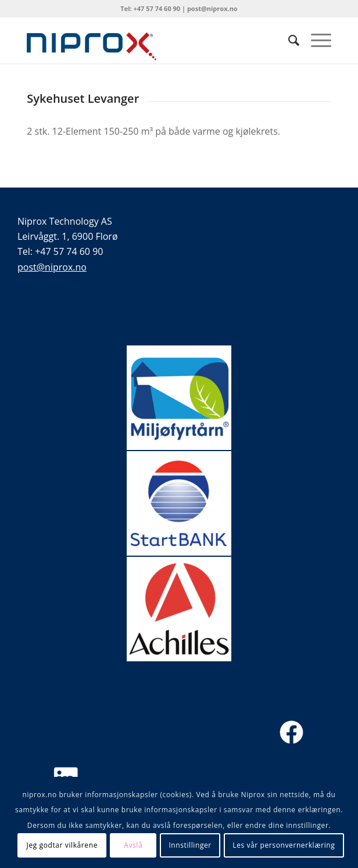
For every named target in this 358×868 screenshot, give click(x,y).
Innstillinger (190, 845)
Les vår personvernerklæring (284, 845)
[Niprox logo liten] (148, 40)
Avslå (133, 845)
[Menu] (315, 40)
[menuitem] (288, 40)
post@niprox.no (52, 267)
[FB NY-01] (292, 732)
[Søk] (288, 40)
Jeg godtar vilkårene (62, 845)
